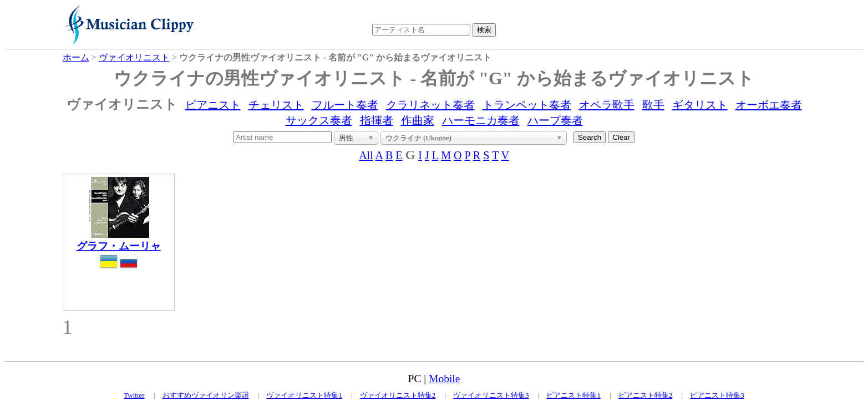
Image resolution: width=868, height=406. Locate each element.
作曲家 (418, 120)
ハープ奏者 (555, 120)
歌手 (653, 105)
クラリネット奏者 (430, 105)
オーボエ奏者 (769, 105)
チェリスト (276, 105)
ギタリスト (700, 105)
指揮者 (377, 120)
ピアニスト (213, 105)
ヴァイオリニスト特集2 (398, 395)
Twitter (134, 395)
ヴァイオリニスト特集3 (491, 395)
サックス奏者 (319, 120)
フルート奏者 (345, 105)
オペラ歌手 (607, 105)
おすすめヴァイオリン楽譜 (206, 395)
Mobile (444, 379)
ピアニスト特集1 (573, 395)
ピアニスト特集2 (646, 395)
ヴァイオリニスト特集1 (304, 395)
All (366, 155)
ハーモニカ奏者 (481, 120)
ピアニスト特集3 (717, 395)
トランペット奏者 (527, 105)
